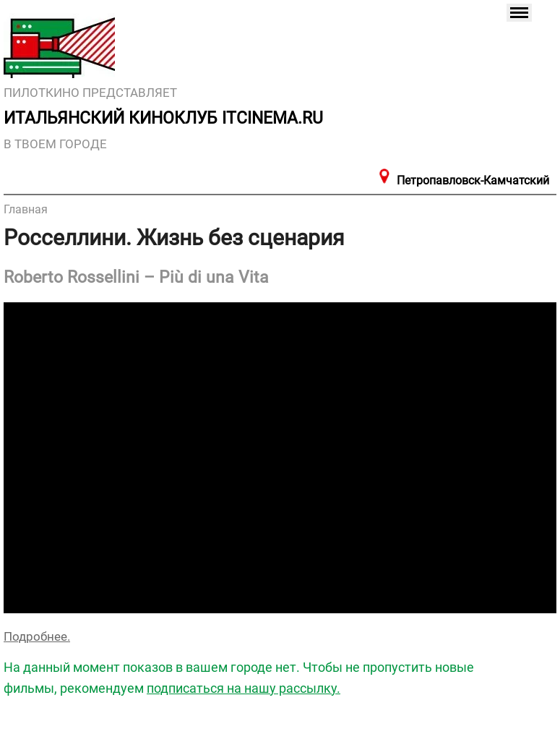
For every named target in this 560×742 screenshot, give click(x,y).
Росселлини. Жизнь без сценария (174, 238)
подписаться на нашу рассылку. (244, 688)
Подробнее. (37, 636)
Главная (26, 209)
